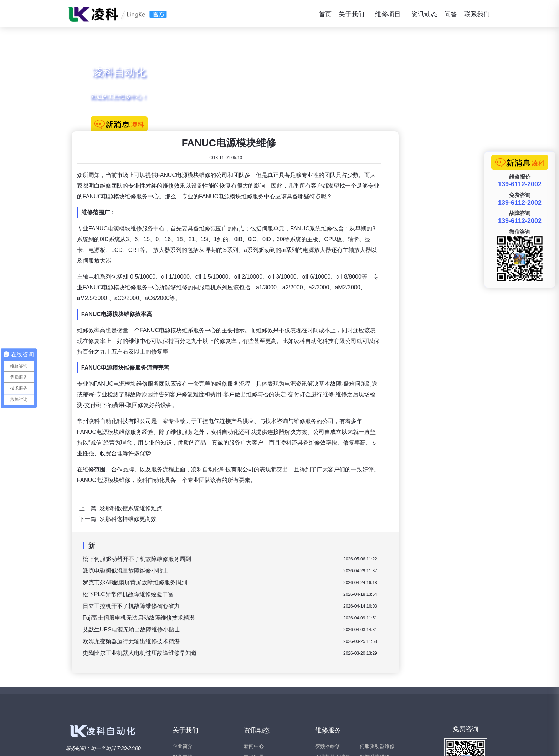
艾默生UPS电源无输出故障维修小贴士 (239, 552)
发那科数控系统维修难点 (239, 430)
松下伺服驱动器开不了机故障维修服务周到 (245, 481)
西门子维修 (372, 700)
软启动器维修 (330, 711)
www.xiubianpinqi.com (131, 744)
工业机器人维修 (333, 679)
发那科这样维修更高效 (236, 441)
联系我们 (477, 14)
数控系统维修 (375, 679)
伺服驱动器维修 (377, 668)
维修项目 (388, 14)
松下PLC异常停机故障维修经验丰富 (236, 516)
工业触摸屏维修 (333, 700)
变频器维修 (328, 668)
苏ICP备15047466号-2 (472, 744)
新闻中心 (254, 668)
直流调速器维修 (333, 690)
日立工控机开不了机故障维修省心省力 (239, 528)
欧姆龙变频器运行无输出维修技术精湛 (239, 564)
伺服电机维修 (375, 690)
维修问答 (254, 690)
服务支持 (183, 679)
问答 (451, 14)
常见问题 (254, 679)
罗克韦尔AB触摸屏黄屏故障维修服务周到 (243, 505)
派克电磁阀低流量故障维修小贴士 (233, 493)
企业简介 (183, 668)
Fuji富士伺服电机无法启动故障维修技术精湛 (246, 540)
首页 (325, 14)
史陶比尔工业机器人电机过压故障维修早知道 (247, 575)
